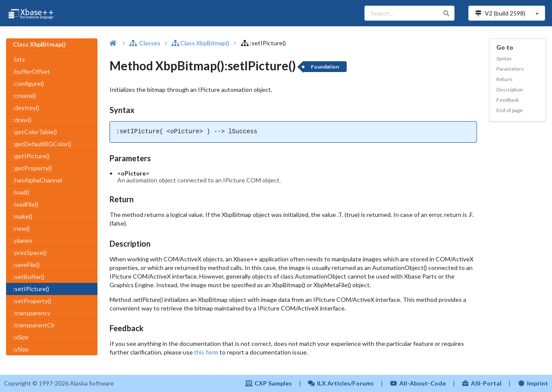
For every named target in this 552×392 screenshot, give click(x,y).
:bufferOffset (31, 71)
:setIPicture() (31, 289)
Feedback (508, 100)
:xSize (21, 337)
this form (206, 352)
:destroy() (26, 108)
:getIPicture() (31, 156)
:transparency (32, 313)
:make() (23, 216)
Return (504, 79)
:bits (19, 59)
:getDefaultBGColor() (42, 144)
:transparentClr (34, 325)
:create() (24, 96)
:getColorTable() (35, 132)
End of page (510, 110)
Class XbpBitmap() (201, 43)
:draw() (22, 120)
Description (510, 89)
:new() (21, 228)
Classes (145, 43)
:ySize (21, 349)
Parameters (510, 69)
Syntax (504, 58)
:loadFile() (26, 204)
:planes (23, 240)
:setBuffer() (29, 277)
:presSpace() (30, 252)
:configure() (28, 83)
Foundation (325, 67)
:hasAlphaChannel (38, 180)
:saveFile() (26, 265)
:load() (21, 192)
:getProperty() (32, 168)
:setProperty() (32, 301)
